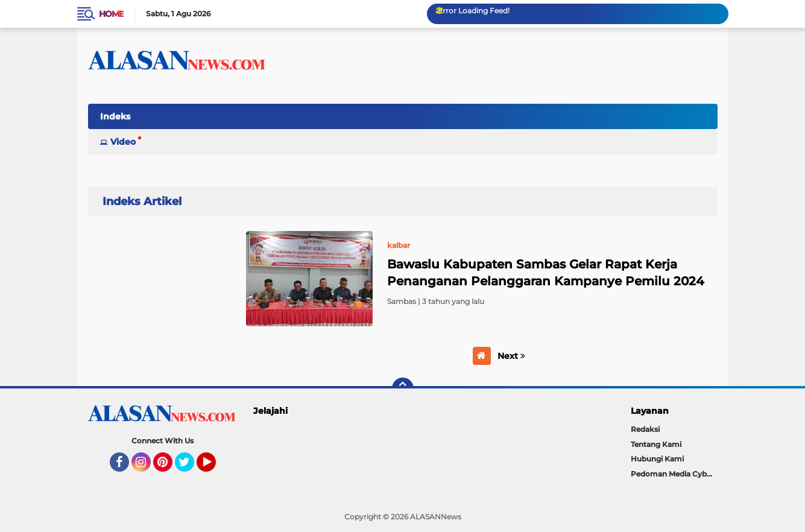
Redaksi (645, 429)
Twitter (190, 467)
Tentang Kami (656, 444)
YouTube (215, 467)
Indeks (115, 116)
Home (111, 14)
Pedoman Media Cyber (672, 474)
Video (123, 142)
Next (511, 356)
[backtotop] (403, 388)
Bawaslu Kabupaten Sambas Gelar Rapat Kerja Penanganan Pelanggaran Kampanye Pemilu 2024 (546, 273)
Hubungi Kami (657, 459)
